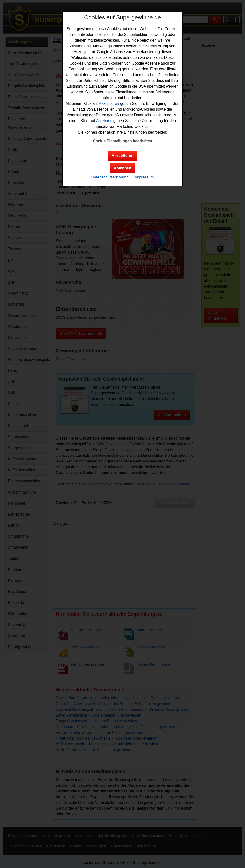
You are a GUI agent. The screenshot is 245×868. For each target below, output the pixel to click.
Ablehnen (104, 121)
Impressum (144, 177)
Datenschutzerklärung (110, 177)
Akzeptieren (109, 103)
